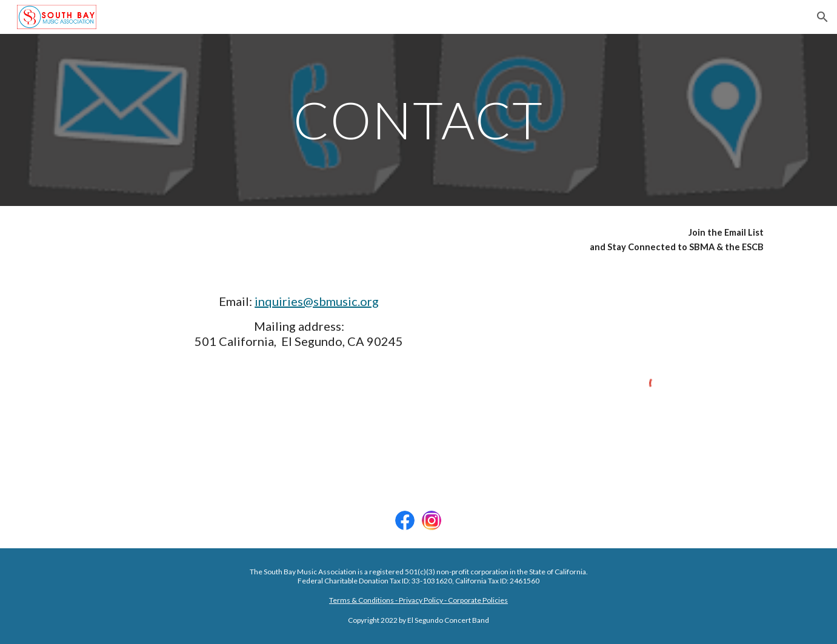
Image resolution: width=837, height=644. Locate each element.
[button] (822, 17)
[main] (419, 120)
